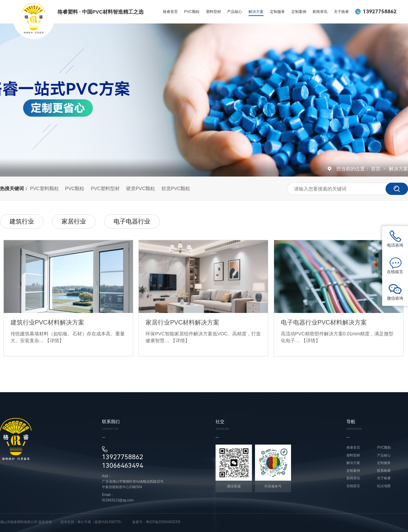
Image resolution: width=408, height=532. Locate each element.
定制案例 (299, 12)
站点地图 (384, 486)
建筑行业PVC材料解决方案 (47, 322)
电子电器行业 (132, 221)
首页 (376, 169)
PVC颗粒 (192, 12)
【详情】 (54, 340)
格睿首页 (170, 12)
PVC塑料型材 (105, 188)
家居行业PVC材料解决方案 (182, 322)
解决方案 (256, 12)
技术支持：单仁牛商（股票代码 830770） (92, 522)
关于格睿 (341, 12)
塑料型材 (214, 12)
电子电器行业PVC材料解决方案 (324, 322)
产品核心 (235, 12)
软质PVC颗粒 (176, 188)
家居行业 (74, 221)
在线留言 (353, 486)
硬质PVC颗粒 (141, 188)
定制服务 (277, 12)
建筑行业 (22, 221)
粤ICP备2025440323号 (163, 522)
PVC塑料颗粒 (44, 188)
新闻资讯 (320, 12)
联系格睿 (384, 471)
